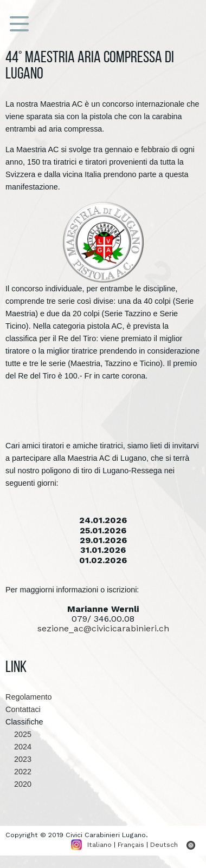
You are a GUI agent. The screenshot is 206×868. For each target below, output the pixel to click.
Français (131, 844)
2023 (18, 759)
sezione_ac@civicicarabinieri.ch (103, 628)
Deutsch (164, 844)
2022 (18, 772)
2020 (18, 784)
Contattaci (23, 709)
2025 (18, 734)
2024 (18, 747)
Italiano (99, 844)
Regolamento (29, 697)
